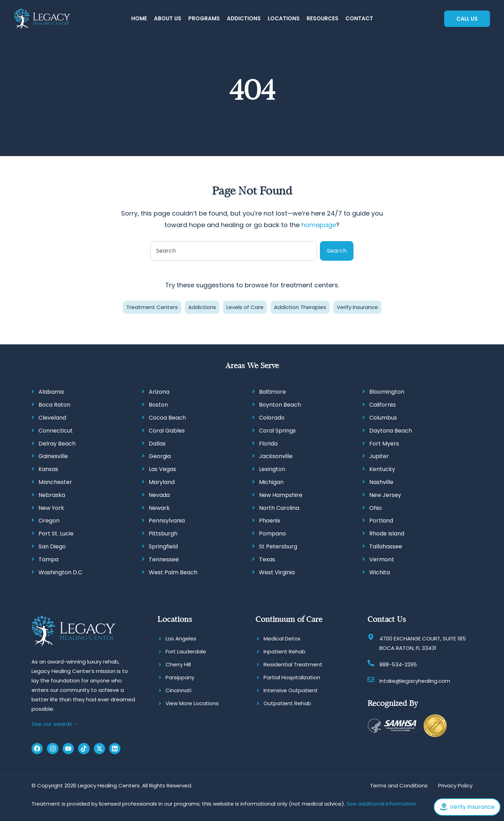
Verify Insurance (357, 307)
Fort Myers (384, 444)
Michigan (271, 482)
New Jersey (385, 495)
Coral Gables (167, 431)
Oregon (49, 521)
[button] (168, 19)
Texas (267, 559)
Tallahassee (386, 546)
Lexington (272, 469)
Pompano (272, 534)
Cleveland (52, 418)
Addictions (202, 307)
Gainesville (53, 456)
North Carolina (279, 508)
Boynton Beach (280, 405)
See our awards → (55, 724)
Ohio (376, 508)
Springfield (163, 546)
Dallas (157, 444)
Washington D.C (60, 572)
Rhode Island (387, 534)
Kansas (48, 469)
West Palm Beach (173, 572)
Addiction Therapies (300, 307)
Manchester (55, 482)
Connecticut (56, 431)
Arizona (159, 392)
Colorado (272, 418)
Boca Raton (54, 405)
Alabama (51, 392)
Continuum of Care (289, 619)
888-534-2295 (398, 664)
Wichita (380, 572)
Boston (158, 405)
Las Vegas (162, 469)
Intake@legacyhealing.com (415, 681)
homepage (319, 225)
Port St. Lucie (56, 534)
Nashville (381, 482)
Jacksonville (276, 456)
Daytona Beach (391, 431)
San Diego (52, 546)
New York (51, 508)
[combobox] (234, 251)
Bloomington (387, 392)
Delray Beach (57, 444)
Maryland (162, 482)
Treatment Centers (152, 307)
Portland (381, 521)
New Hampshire (281, 495)
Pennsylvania (167, 521)
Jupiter (379, 456)
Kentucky (382, 469)
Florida (268, 444)
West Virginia (277, 572)
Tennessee (164, 559)
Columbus (383, 418)
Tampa (48, 559)
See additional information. (382, 804)
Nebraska (52, 495)
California (382, 405)
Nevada (159, 495)
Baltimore (272, 392)
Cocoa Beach (167, 418)
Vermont (382, 559)
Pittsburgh (163, 534)
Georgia (160, 456)
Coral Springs (277, 431)
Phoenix (270, 521)
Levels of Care (245, 307)
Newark (159, 508)
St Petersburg (278, 546)
